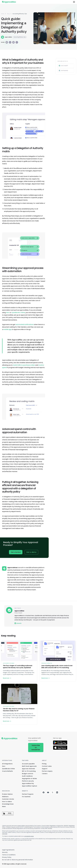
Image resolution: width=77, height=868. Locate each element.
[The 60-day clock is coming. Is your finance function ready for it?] (19, 704)
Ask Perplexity (63, 70)
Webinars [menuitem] (5, 797)
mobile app (7, 329)
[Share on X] (10, 42)
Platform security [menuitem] (28, 781)
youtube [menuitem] (48, 792)
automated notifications (25, 325)
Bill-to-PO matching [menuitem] (29, 771)
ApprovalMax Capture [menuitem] (30, 786)
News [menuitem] (4, 806)
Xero (8, 313)
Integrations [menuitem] (7, 760)
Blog (8, 14)
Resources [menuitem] (6, 791)
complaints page (29, 836)
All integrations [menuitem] (7, 764)
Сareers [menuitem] (45, 774)
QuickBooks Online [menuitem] (8, 769)
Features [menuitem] (25, 760)
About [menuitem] (44, 760)
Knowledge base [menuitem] (8, 804)
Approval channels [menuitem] (28, 769)
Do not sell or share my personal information (18, 860)
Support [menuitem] (45, 769)
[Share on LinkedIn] (7, 42)
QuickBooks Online (18, 313)
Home (3, 14)
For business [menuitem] (26, 797)
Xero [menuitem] (4, 766)
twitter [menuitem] (53, 792)
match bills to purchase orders (24, 365)
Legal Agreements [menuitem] (8, 850)
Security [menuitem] (5, 852)
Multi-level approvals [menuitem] (29, 766)
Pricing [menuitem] (44, 764)
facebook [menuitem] (44, 792)
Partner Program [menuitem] (28, 794)
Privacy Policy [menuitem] (7, 857)
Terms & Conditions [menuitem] (9, 855)
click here (5, 834)
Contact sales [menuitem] (47, 766)
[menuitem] (8, 813)
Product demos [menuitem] (7, 794)
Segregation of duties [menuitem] (29, 779)
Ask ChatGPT (63, 66)
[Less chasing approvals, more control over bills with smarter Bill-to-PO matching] (58, 661)
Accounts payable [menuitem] (28, 764)
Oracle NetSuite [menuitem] (7, 771)
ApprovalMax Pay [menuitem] (28, 783)
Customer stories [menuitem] (8, 799)
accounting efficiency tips (20, 14)
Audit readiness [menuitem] (27, 776)
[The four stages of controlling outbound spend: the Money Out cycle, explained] (19, 661)
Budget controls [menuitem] (28, 774)
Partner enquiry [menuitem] (47, 771)
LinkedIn (18, 623)
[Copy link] (17, 42)
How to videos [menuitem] (7, 802)
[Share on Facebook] (13, 42)
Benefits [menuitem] (25, 791)
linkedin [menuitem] (57, 792)
